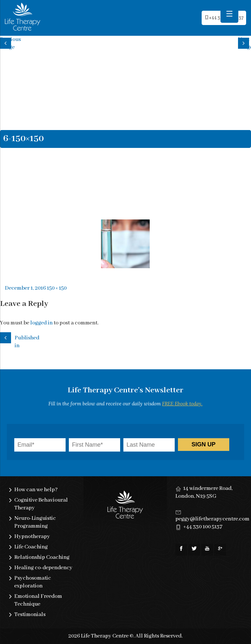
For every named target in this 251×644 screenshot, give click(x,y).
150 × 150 (57, 288)
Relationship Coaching (42, 557)
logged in (41, 323)
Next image (245, 42)
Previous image (6, 42)
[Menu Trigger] (229, 14)
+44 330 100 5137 (203, 527)
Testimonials (30, 615)
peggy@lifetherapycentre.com (212, 519)
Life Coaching (31, 547)
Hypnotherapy (32, 537)
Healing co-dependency (43, 568)
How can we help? (36, 490)
